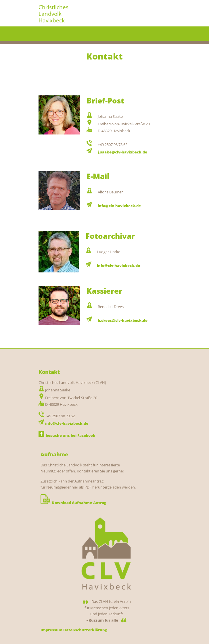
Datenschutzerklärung (85, 630)
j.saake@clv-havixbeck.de (122, 152)
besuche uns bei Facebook (67, 435)
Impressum (51, 630)
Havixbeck (52, 20)
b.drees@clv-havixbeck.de (123, 320)
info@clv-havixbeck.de (119, 206)
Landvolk (50, 14)
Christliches (53, 7)
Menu (165, 34)
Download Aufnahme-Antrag (73, 503)
